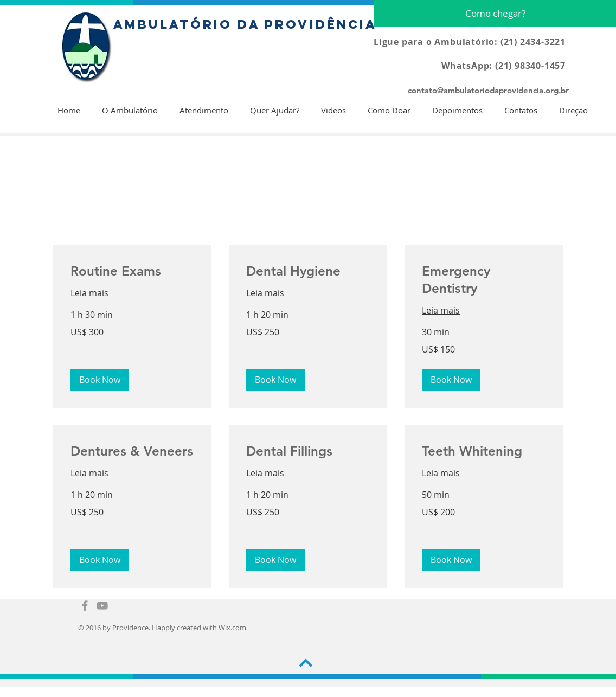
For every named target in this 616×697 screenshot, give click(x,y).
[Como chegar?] (495, 14)
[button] (100, 380)
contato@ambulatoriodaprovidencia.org (483, 90)
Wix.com (232, 628)
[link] (132, 271)
